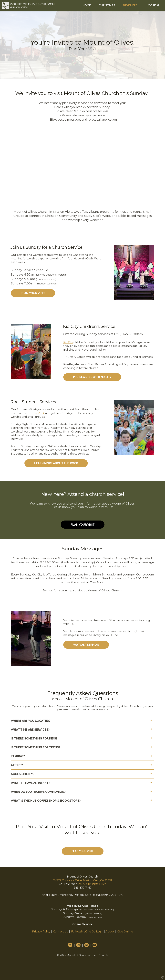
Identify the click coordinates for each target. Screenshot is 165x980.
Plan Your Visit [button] (33, 293)
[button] (92, 377)
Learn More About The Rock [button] (56, 463)
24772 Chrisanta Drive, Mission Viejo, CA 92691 (83, 880)
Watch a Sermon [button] (86, 645)
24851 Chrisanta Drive (92, 884)
